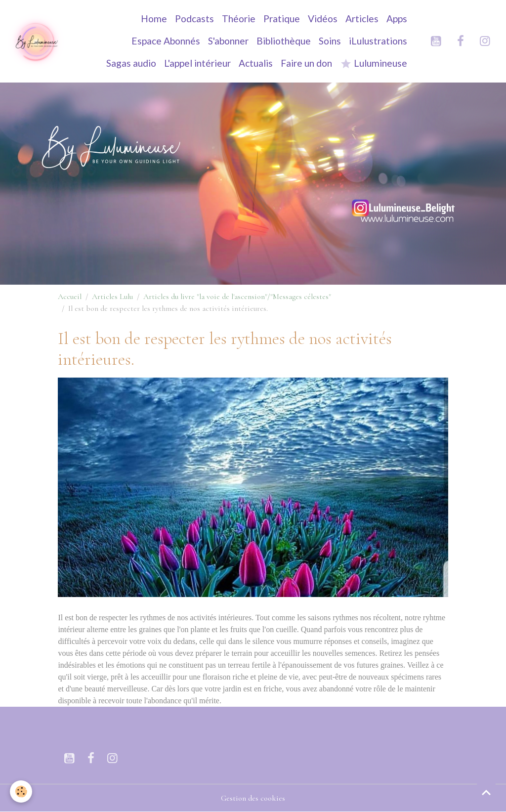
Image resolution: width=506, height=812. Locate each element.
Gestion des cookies (253, 798)
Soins (330, 41)
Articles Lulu (112, 297)
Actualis (256, 63)
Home (154, 19)
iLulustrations (378, 41)
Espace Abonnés (166, 41)
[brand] (36, 41)
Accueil (70, 297)
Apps (397, 19)
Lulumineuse (374, 64)
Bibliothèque (284, 41)
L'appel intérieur (197, 63)
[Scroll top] (486, 792)
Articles (362, 19)
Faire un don (306, 63)
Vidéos (323, 19)
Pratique (282, 19)
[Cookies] (21, 791)
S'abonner (228, 41)
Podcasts (194, 19)
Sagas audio (131, 63)
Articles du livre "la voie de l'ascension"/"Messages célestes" (237, 297)
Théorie (239, 19)
